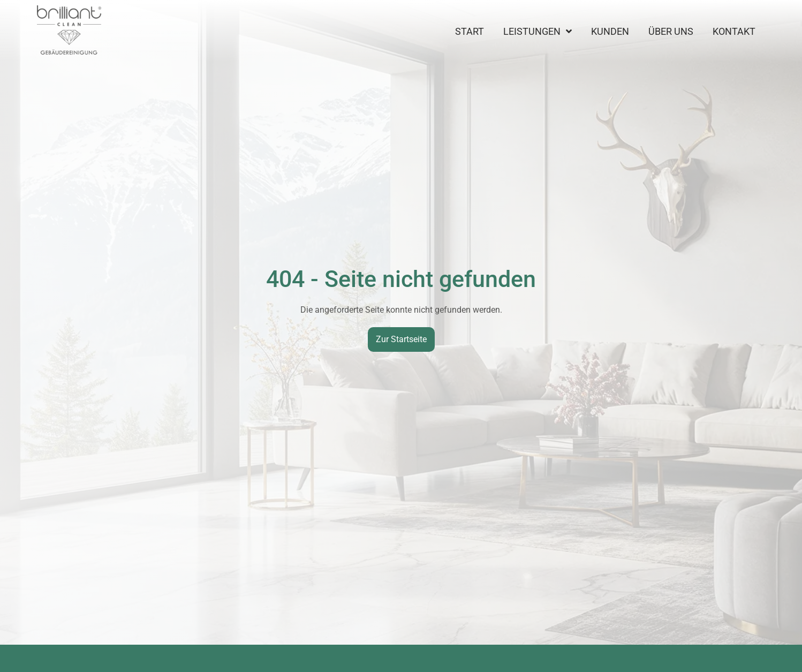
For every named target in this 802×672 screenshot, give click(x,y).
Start (470, 32)
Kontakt (734, 32)
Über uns (671, 32)
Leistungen (538, 32)
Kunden (610, 32)
